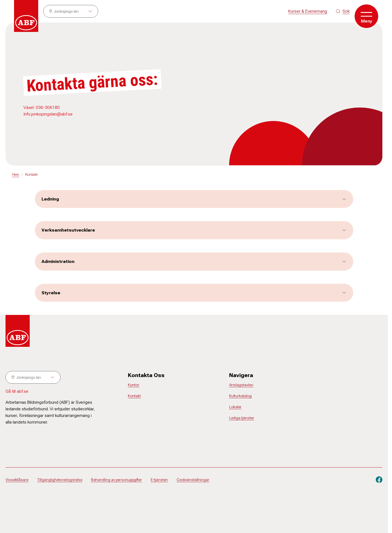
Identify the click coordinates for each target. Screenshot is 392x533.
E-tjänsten (159, 480)
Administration (194, 261)
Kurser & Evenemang (308, 11)
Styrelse (194, 293)
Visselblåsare (17, 480)
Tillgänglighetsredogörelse (60, 480)
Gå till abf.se (17, 391)
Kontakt (31, 174)
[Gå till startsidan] (26, 16)
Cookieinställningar (193, 480)
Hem (16, 174)
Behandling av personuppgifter (116, 480)
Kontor (134, 385)
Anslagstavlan (241, 385)
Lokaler (235, 407)
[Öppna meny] (366, 16)
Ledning (194, 199)
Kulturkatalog (240, 396)
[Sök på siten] (343, 11)
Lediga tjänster (242, 418)
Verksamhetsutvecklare (194, 230)
